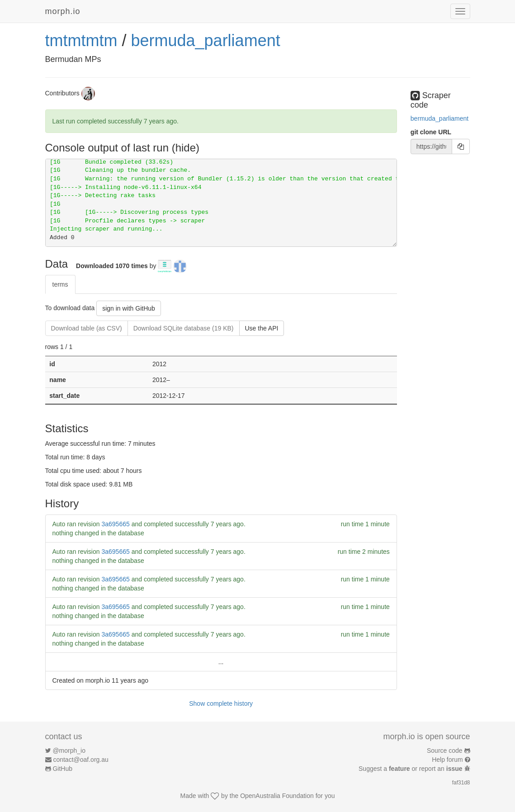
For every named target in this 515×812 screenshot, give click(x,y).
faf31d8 (461, 783)
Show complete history (221, 703)
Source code (445, 751)
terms (60, 284)
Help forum (447, 760)
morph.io (63, 11)
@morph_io (69, 751)
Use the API (262, 328)
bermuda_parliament (205, 40)
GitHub (62, 769)
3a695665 (115, 524)
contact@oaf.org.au (80, 760)
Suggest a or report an (411, 769)
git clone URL (431, 132)
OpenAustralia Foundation (277, 796)
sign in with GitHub (129, 308)
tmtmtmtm (81, 40)
